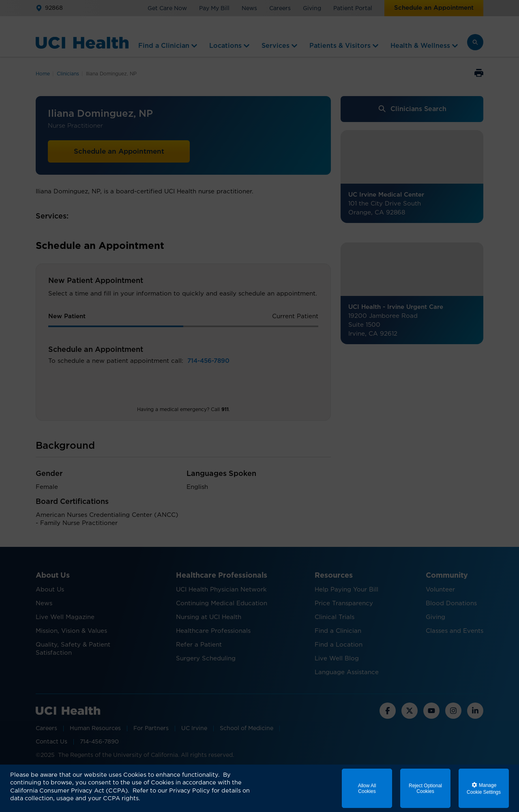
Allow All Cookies (367, 788)
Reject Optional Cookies (425, 788)
